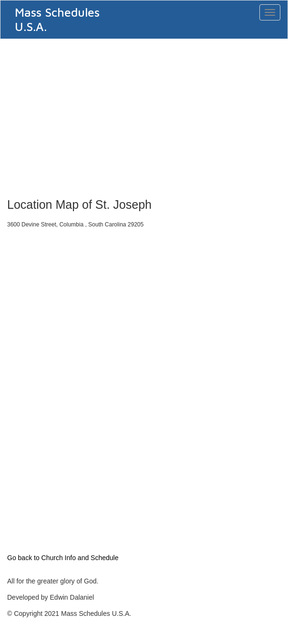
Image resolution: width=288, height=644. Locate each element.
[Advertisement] (144, 115)
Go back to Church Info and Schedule (63, 558)
